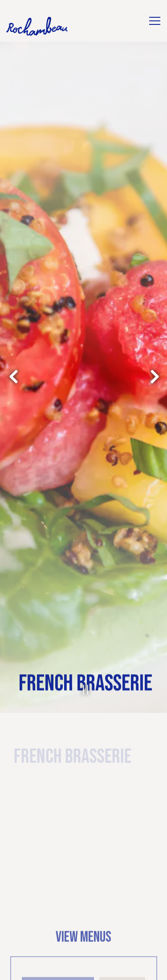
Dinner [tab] (122, 927)
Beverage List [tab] (58, 927)
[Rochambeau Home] (37, 26)
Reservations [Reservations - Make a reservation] (84, 969)
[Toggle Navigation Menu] (155, 21)
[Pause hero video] (83, 631)
